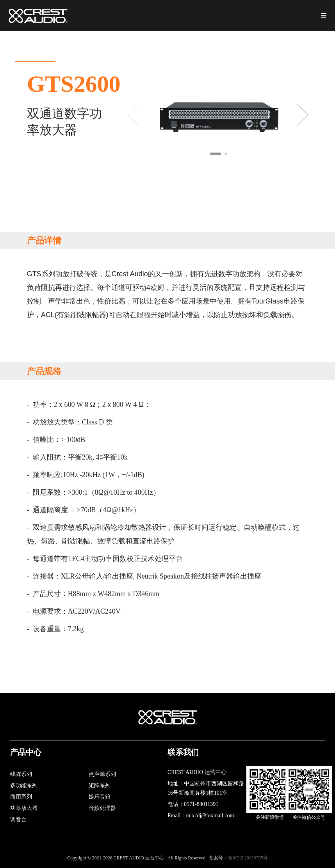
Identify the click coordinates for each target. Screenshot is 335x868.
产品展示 (124, 46)
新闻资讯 (213, 46)
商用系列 (21, 797)
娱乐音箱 (100, 797)
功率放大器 (24, 808)
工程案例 (258, 46)
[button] (216, 154)
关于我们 (80, 46)
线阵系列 (21, 774)
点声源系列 (102, 774)
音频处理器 (102, 808)
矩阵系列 (100, 785)
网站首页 (35, 46)
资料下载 (169, 46)
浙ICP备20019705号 (248, 858)
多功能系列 (24, 785)
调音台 (18, 819)
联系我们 (302, 46)
